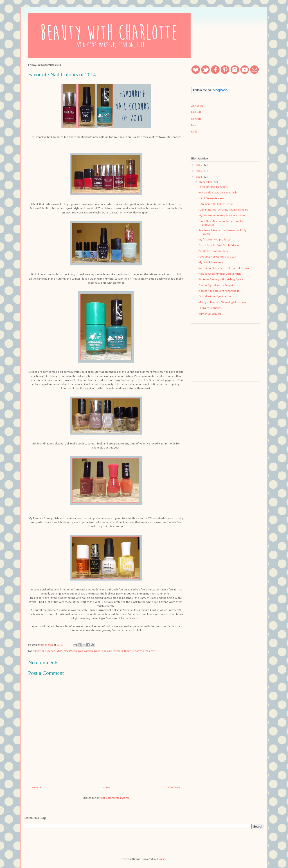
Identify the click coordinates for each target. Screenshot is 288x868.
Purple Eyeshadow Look (213, 251)
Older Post (173, 788)
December (206, 182)
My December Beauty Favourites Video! (223, 216)
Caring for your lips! (210, 308)
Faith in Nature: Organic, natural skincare (223, 210)
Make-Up (197, 112)
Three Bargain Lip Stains (213, 187)
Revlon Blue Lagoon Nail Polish (218, 193)
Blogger (162, 859)
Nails (97, 651)
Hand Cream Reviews (211, 198)
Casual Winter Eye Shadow (215, 297)
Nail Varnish (86, 651)
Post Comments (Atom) (114, 798)
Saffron (139, 651)
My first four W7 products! (215, 240)
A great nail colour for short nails (219, 291)
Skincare (196, 119)
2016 (199, 165)
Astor (41, 651)
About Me (197, 106)
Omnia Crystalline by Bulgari (216, 285)
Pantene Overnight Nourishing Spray (221, 279)
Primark (118, 651)
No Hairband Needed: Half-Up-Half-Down (224, 268)
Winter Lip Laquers (210, 314)
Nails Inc (107, 651)
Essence (50, 651)
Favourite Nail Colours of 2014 (217, 257)
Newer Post (39, 788)
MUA (60, 651)
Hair (194, 125)
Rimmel (129, 651)
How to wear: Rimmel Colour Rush (220, 274)
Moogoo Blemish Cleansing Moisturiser (223, 302)
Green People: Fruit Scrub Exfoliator (220, 245)
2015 (199, 171)
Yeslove (150, 651)
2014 (199, 177)
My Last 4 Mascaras (211, 262)
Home (106, 788)
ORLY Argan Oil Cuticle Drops (216, 204)
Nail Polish (70, 651)
